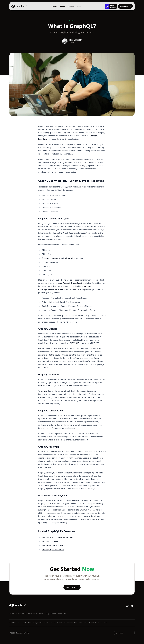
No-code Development (65, 623)
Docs (35, 614)
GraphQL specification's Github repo (57, 537)
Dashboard (125, 6)
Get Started (72, 587)
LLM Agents (22, 623)
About (62, 6)
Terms (60, 614)
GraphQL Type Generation (53, 550)
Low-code (104, 623)
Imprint (41, 614)
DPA (65, 614)
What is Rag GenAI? (35, 623)
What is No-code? (81, 623)
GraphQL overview (50, 541)
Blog (79, 6)
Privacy (53, 614)
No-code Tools (94, 623)
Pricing (71, 6)
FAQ (47, 614)
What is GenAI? (49, 623)
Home (54, 6)
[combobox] (124, 633)
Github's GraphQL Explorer (53, 546)
